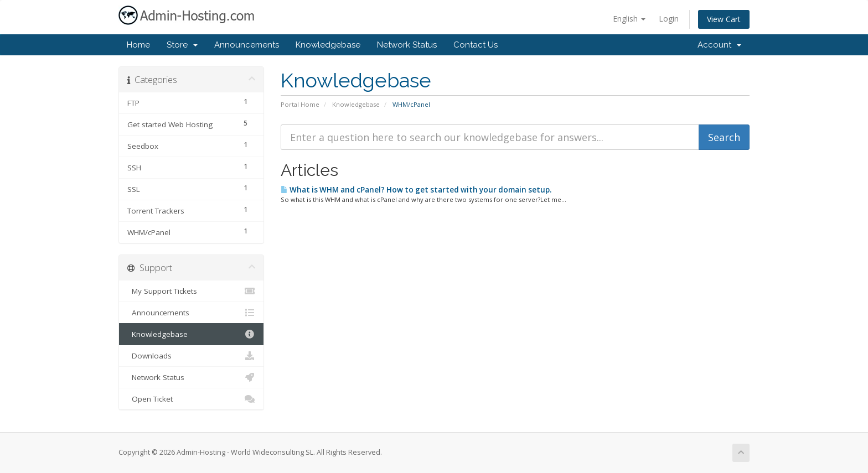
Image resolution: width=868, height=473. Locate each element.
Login (669, 19)
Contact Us (476, 45)
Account (719, 45)
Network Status (407, 45)
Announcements (247, 45)
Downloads (191, 356)
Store (182, 45)
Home (138, 45)
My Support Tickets (191, 291)
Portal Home (300, 104)
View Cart (724, 19)
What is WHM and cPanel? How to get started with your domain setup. (416, 190)
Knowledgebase (328, 45)
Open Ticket (191, 399)
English (629, 19)
